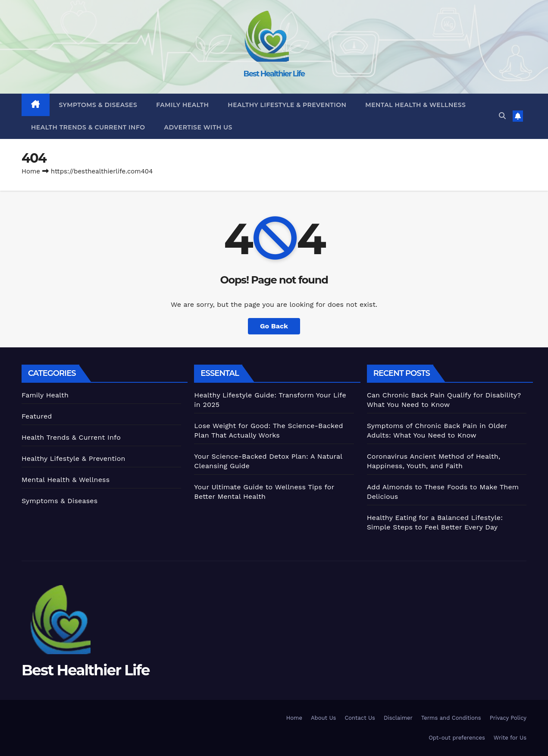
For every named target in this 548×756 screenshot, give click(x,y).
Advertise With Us (198, 127)
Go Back (274, 326)
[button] (502, 116)
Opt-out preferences (457, 738)
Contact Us (360, 718)
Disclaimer (398, 718)
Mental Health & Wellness (415, 105)
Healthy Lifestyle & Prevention (287, 105)
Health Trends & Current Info (88, 127)
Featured (37, 416)
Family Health (182, 105)
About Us (323, 718)
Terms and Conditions (451, 718)
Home (31, 171)
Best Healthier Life (274, 74)
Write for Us (510, 738)
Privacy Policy (508, 718)
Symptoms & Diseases (98, 105)
